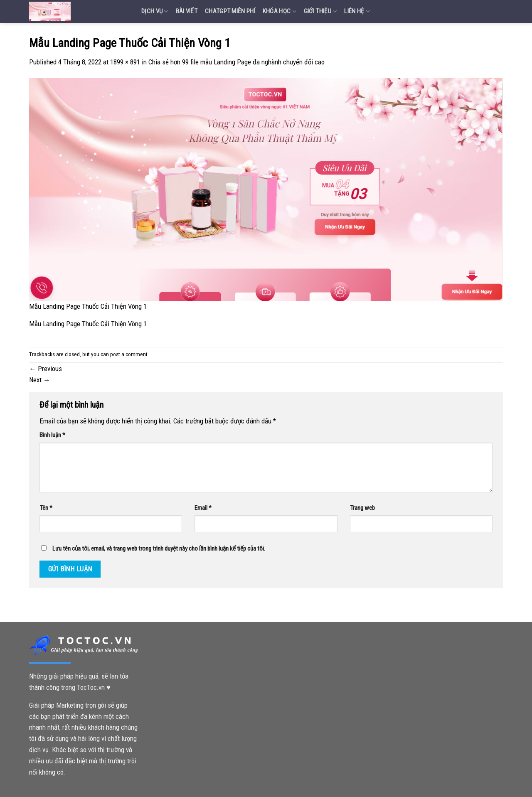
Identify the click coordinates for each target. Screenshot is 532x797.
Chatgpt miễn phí (230, 11)
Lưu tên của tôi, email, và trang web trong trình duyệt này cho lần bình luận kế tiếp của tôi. (159, 549)
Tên (46, 508)
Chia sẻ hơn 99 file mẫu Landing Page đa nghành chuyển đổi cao (236, 62)
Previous (46, 369)
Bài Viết (187, 11)
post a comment (129, 354)
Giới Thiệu (320, 11)
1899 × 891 (125, 62)
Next (40, 380)
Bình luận (52, 435)
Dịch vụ (155, 11)
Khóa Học (280, 11)
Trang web (362, 508)
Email (203, 508)
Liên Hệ (357, 11)
